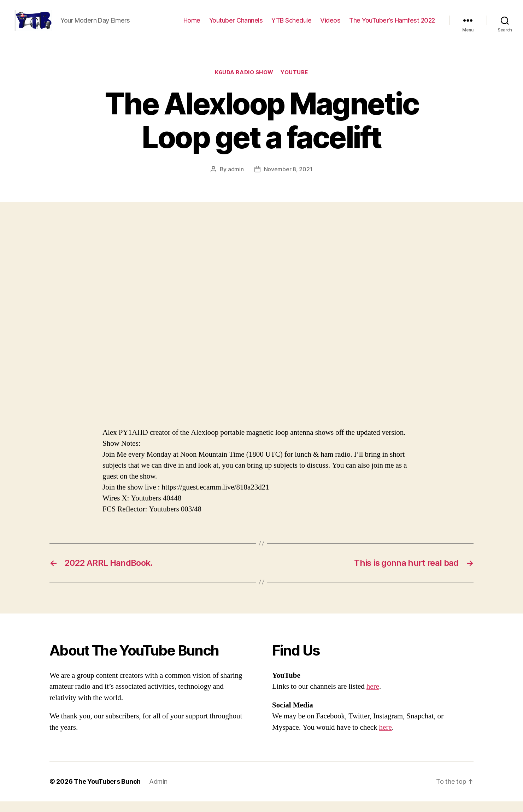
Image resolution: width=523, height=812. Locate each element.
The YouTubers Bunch (107, 792)
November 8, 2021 (288, 180)
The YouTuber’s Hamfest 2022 (392, 26)
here (373, 697)
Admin (158, 792)
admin (236, 180)
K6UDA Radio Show (244, 83)
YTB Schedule (291, 26)
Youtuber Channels (236, 26)
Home (192, 26)
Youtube (294, 83)
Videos (330, 26)
